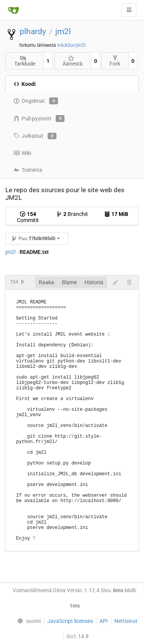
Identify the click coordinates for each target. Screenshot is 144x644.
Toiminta (28, 170)
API (104, 621)
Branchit (72, 214)
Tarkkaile (25, 61)
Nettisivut (126, 621)
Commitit (28, 217)
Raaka (46, 282)
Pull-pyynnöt (39, 119)
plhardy (33, 31)
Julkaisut (35, 136)
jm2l (63, 31)
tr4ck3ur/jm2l (71, 45)
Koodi (25, 84)
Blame (69, 282)
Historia (94, 282)
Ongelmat (36, 101)
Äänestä (73, 61)
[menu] (27, 621)
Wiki (22, 153)
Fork (115, 61)
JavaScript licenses (70, 621)
